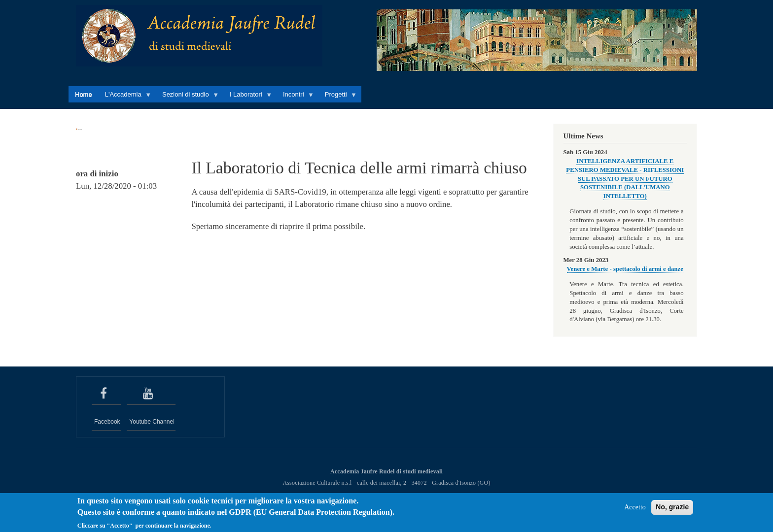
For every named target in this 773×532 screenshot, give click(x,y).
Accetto (635, 510)
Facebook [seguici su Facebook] (107, 422)
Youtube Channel (152, 422)
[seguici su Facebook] (106, 394)
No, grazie (672, 510)
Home (84, 94)
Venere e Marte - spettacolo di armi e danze (625, 269)
